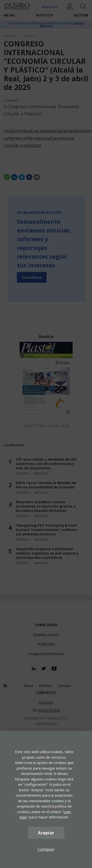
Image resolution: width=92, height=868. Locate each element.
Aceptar (46, 833)
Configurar (46, 849)
